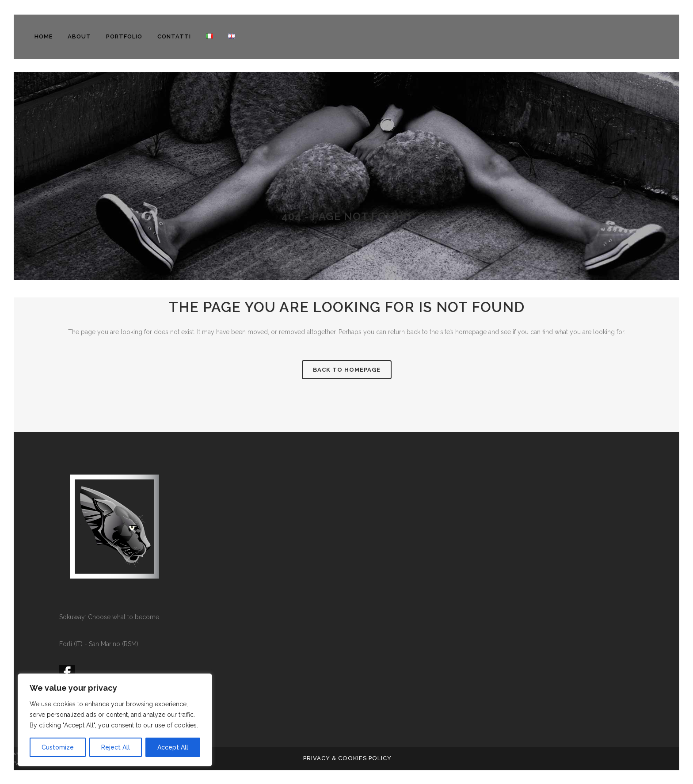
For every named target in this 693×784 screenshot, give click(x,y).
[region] (115, 720)
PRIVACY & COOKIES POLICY (347, 758)
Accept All (173, 747)
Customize (58, 747)
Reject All (116, 747)
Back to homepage (347, 370)
